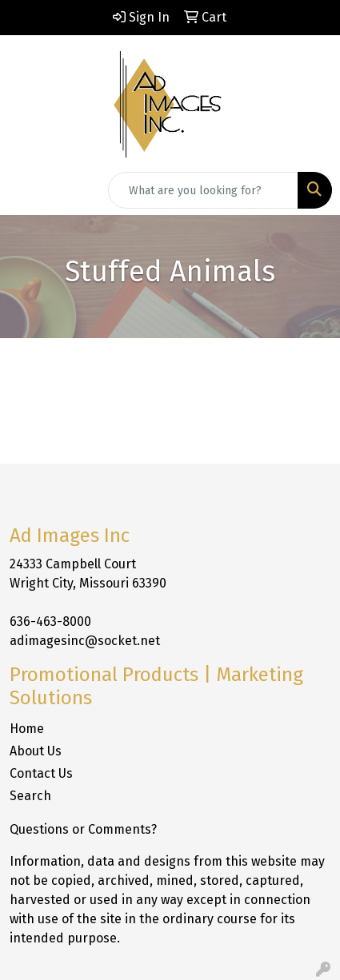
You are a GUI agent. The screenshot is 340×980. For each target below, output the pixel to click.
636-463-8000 (50, 621)
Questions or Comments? (83, 829)
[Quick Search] (203, 190)
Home (27, 729)
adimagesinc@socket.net (85, 641)
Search (30, 796)
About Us (36, 751)
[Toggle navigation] (25, 190)
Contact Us (41, 773)
